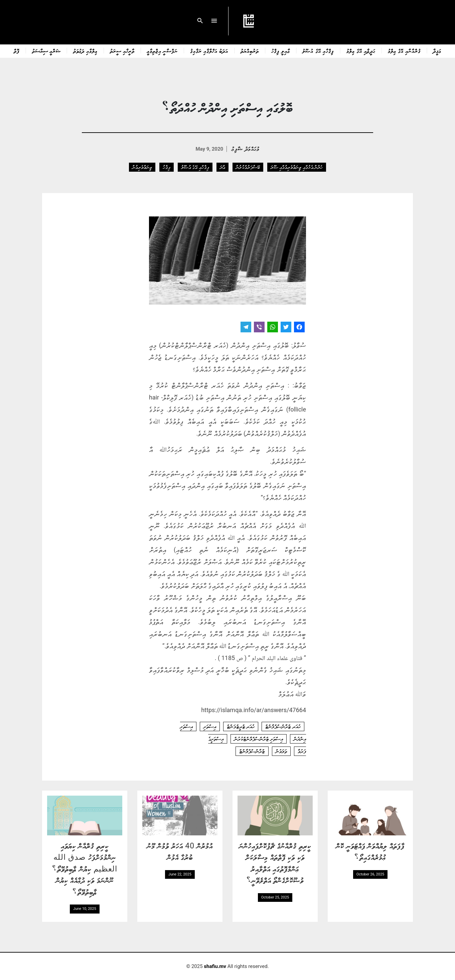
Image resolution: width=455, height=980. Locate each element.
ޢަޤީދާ (437, 51)
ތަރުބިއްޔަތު (250, 51)
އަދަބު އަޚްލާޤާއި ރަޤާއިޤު (209, 51)
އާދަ (222, 167)
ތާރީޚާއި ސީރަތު (122, 51)
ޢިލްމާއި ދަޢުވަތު (85, 51)
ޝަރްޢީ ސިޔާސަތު (46, 51)
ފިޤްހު (167, 167)
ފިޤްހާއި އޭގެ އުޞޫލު (318, 51)
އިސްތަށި (210, 726)
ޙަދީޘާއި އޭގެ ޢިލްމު (361, 51)
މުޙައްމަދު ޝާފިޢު (245, 148)
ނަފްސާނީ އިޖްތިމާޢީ (162, 51)
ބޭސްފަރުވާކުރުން (248, 167)
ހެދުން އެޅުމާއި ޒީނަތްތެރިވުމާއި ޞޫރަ (297, 167)
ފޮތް (17, 51)
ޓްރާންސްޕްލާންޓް (252, 751)
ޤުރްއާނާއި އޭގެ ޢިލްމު (404, 51)
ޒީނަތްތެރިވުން (142, 167)
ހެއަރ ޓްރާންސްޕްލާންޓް (283, 726)
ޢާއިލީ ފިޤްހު (281, 51)
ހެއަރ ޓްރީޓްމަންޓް (241, 726)
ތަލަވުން (281, 751)
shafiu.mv (215, 966)
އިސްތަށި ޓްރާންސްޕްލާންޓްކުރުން (259, 739)
